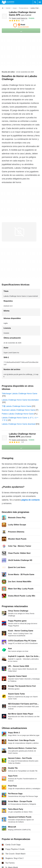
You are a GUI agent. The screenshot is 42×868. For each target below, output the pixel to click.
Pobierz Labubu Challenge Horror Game (18, 414)
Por (18, 18)
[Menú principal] (40, 2)
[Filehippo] (8, 2)
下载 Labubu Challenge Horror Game (17, 406)
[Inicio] (3, 8)
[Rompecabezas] (24, 8)
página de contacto (30, 500)
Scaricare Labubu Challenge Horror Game (19, 410)
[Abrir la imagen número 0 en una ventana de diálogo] (19, 232)
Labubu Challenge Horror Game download (19, 424)
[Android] (8, 8)
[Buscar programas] (35, 2)
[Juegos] (15, 8)
